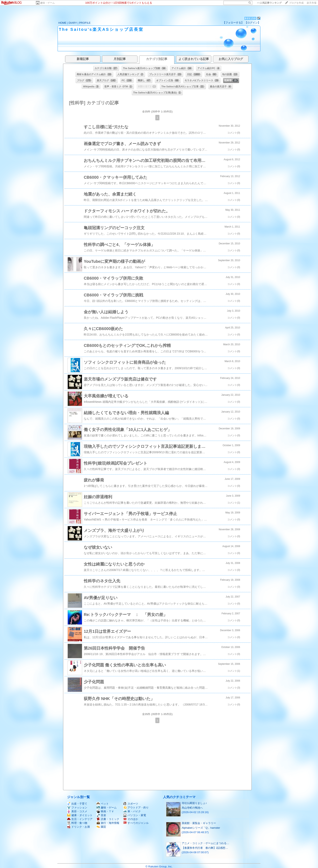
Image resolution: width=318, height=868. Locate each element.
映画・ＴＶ (105, 811)
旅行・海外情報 (108, 823)
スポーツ (131, 804)
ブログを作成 (296, 3)
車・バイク (132, 811)
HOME (62, 23)
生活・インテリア (80, 819)
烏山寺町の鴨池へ (192, 808)
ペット (103, 804)
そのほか (131, 819)
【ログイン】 (252, 23)
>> (269, 3)
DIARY (73, 23)
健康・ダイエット (80, 815)
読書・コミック (108, 819)
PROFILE (85, 23)
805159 (250, 18)
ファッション (77, 808)
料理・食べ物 (77, 823)
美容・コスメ (77, 811)
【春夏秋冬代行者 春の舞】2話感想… (205, 848)
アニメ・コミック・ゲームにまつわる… (205, 843)
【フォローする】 (233, 23)
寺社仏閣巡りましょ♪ (194, 803)
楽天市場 (312, 3)
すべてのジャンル (136, 823)
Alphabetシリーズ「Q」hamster (201, 828)
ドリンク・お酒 (78, 827)
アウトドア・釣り (136, 808)
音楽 (101, 815)
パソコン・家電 (135, 815)
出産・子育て (77, 804)
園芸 (101, 827)
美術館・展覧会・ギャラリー (199, 823)
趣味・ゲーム (47, 3)
